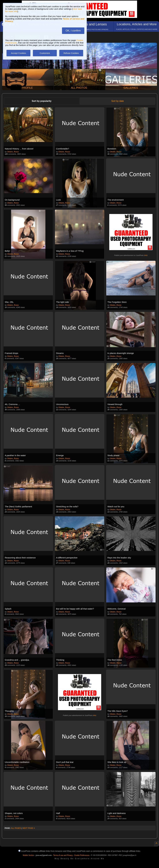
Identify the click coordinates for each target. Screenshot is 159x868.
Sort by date (117, 101)
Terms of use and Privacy (63, 855)
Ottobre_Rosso (13, 152)
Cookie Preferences (82, 855)
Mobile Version (28, 855)
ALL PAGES (16, 828)
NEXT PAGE (29, 828)
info (146, 255)
